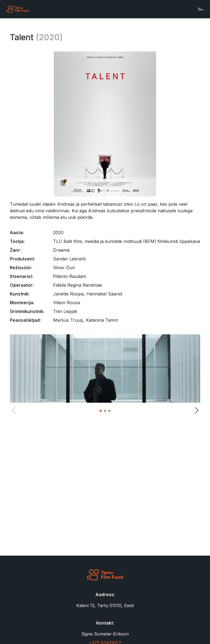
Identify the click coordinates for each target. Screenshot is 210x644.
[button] (101, 411)
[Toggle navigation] (199, 9)
